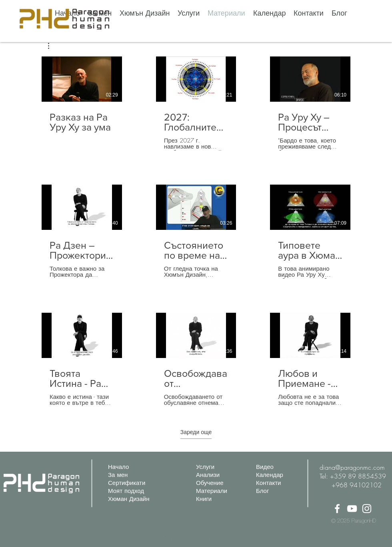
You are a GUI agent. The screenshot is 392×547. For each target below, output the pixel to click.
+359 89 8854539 (358, 476)
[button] (53, 46)
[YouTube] (352, 509)
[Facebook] (337, 509)
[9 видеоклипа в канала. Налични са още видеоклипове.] (196, 232)
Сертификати (127, 483)
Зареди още (196, 432)
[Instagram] (367, 509)
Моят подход (126, 491)
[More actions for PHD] (53, 46)
